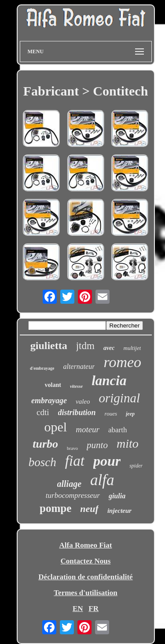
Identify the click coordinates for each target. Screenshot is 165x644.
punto (97, 445)
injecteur (119, 511)
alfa (102, 480)
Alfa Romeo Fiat (86, 545)
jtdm (85, 346)
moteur (88, 429)
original (119, 398)
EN (78, 609)
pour (107, 461)
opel (56, 427)
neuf (89, 509)
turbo (45, 444)
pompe (55, 508)
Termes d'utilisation (85, 593)
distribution (77, 412)
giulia (117, 496)
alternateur (79, 366)
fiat (75, 461)
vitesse (76, 386)
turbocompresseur (73, 495)
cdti (43, 412)
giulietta (49, 346)
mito (128, 443)
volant (53, 385)
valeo (83, 401)
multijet (132, 348)
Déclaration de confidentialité (85, 577)
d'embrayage (42, 368)
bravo (72, 448)
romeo (122, 362)
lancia (109, 381)
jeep (130, 414)
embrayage (49, 401)
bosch (42, 462)
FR (93, 609)
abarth (117, 430)
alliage (70, 484)
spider (136, 466)
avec (109, 348)
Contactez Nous (86, 561)
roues (111, 414)
